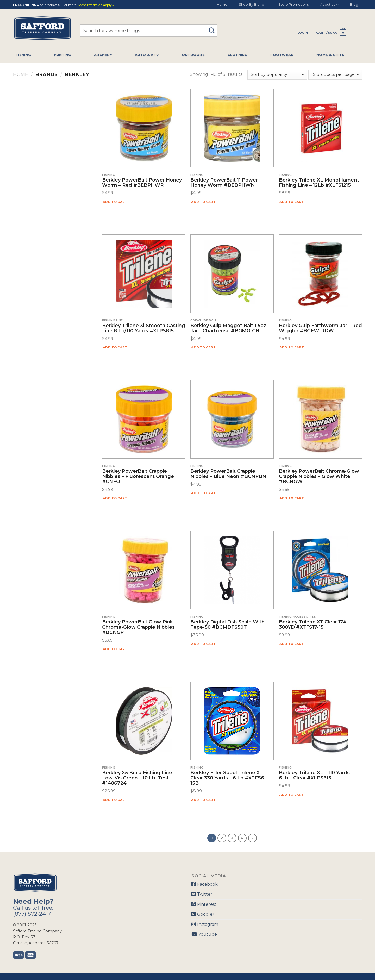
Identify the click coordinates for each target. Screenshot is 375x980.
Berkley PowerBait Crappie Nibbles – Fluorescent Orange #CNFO (138, 476)
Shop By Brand (251, 5)
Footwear (282, 55)
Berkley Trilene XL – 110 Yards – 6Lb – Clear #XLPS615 (316, 776)
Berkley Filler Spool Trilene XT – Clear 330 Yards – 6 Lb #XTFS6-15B (228, 778)
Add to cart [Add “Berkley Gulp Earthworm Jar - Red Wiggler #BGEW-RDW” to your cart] (292, 347)
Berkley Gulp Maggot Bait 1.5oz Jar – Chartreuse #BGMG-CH (228, 328)
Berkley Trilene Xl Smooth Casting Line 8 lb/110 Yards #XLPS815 (144, 328)
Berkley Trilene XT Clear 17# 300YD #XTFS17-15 (313, 625)
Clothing (238, 55)
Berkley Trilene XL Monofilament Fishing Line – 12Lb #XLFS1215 (319, 183)
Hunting (63, 55)
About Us (329, 5)
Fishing (23, 55)
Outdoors (193, 55)
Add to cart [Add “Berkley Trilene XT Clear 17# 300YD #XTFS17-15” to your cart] (292, 644)
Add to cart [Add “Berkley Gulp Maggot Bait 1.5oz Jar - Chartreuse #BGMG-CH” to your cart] (203, 347)
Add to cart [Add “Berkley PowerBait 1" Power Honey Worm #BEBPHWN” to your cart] (203, 202)
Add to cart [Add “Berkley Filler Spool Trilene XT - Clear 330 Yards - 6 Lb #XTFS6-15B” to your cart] (203, 800)
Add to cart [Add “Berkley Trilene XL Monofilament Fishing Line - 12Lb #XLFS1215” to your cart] (292, 202)
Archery (103, 55)
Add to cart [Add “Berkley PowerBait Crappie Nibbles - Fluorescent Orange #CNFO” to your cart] (115, 498)
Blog (354, 5)
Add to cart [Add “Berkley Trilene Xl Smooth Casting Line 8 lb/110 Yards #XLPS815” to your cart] (115, 347)
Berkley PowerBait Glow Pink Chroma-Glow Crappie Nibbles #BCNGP (138, 627)
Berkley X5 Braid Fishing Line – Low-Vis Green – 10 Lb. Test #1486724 (139, 778)
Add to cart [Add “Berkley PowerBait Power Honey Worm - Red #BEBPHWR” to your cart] (115, 202)
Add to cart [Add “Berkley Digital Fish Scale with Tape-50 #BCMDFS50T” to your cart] (203, 644)
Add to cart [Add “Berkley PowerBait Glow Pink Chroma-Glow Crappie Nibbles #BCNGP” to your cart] (115, 649)
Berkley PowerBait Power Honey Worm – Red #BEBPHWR (142, 183)
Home (222, 5)
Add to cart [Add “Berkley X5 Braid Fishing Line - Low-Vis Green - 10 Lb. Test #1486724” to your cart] (115, 800)
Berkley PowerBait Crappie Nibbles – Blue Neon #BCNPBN (228, 474)
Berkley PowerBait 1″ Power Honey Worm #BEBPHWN (224, 183)
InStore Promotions (292, 5)
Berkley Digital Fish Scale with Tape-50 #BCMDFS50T (227, 625)
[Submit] (214, 28)
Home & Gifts (330, 55)
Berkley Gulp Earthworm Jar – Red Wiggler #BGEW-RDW (320, 328)
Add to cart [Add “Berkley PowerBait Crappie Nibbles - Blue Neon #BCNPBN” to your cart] (203, 493)
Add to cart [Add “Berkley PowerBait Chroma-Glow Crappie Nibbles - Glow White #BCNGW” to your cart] (292, 498)
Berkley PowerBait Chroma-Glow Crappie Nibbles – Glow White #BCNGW (319, 476)
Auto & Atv (147, 55)
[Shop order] (277, 75)
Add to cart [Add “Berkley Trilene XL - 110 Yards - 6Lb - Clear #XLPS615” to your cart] (292, 795)
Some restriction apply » (96, 5)
